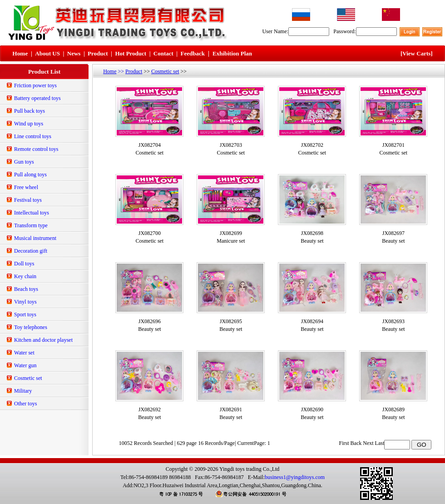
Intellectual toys (32, 213)
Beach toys (26, 289)
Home (110, 71)
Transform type (31, 225)
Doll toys (24, 264)
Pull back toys (30, 111)
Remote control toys (36, 149)
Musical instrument (35, 238)
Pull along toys (30, 175)
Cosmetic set (28, 378)
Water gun (25, 365)
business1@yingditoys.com (295, 477)
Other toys (25, 404)
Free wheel (26, 187)
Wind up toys (29, 124)
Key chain (25, 276)
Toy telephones (31, 327)
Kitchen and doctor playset (43, 340)
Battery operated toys (37, 98)
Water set (24, 353)
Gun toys (24, 162)
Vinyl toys (25, 302)
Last (380, 443)
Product (134, 71)
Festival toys (28, 200)
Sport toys (25, 314)
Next (368, 443)
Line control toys (33, 136)
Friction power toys (35, 85)
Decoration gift (31, 251)
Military (23, 391)
